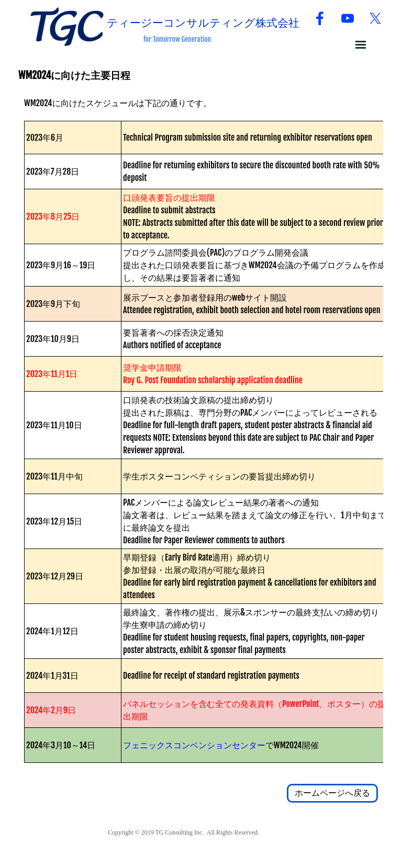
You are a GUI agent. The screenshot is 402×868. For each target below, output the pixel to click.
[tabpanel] (219, 39)
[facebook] (320, 18)
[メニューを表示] (361, 44)
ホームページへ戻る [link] (332, 793)
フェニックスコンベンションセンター (194, 745)
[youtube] (348, 18)
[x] (375, 18)
